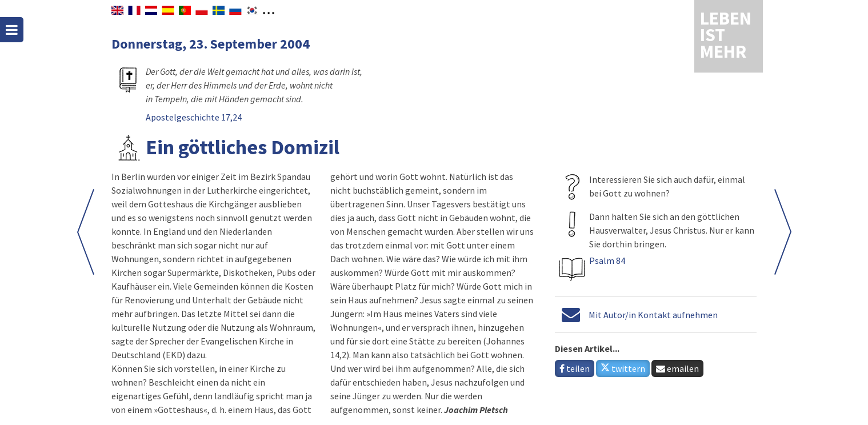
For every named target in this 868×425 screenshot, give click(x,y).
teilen (575, 368)
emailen (677, 368)
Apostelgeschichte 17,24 (194, 117)
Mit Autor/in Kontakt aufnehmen (653, 315)
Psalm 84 (607, 260)
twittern (623, 368)
